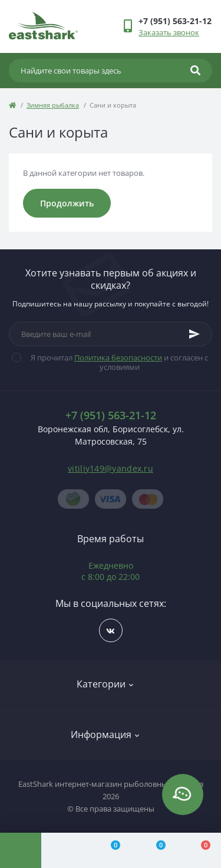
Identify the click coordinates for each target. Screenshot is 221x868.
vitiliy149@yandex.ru (111, 468)
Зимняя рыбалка (53, 105)
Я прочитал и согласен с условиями (117, 362)
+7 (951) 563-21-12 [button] (111, 415)
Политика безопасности (118, 358)
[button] (175, 21)
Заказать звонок (169, 32)
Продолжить (67, 203)
